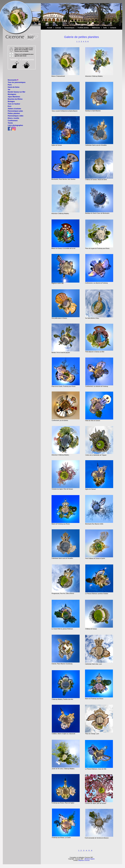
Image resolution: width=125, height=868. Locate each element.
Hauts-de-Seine (14, 87)
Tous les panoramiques (17, 82)
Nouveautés (12, 80)
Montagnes (12, 94)
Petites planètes (14, 113)
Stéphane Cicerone (84, 860)
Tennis (10, 123)
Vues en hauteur (14, 104)
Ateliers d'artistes (14, 109)
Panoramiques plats (15, 111)
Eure (10, 106)
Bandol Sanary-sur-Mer (17, 92)
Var (9, 90)
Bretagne (11, 101)
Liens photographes (15, 125)
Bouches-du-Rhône (15, 99)
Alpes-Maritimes (14, 97)
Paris (10, 85)
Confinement (13, 121)
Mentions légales (90, 859)
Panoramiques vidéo (16, 116)
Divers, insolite (13, 118)
